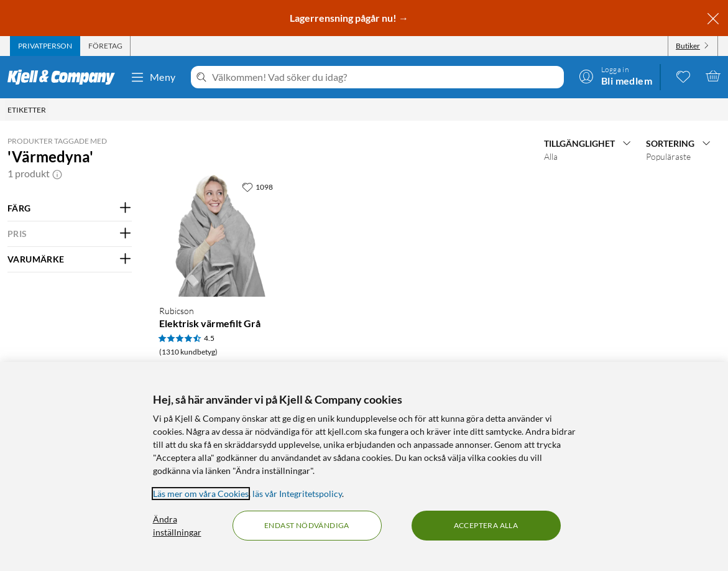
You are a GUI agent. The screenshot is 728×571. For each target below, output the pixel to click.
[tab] (45, 46)
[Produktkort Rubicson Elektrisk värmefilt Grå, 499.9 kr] (219, 235)
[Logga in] (615, 76)
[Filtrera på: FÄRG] (70, 208)
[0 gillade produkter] (683, 76)
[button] (57, 174)
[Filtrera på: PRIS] (70, 234)
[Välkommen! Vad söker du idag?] (385, 77)
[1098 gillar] (257, 187)
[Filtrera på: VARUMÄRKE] (70, 259)
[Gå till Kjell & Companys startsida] (65, 77)
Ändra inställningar (177, 526)
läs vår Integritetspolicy (297, 494)
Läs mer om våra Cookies (201, 494)
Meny (153, 77)
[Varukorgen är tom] (713, 76)
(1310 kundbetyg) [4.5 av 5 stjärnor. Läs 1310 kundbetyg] (188, 352)
